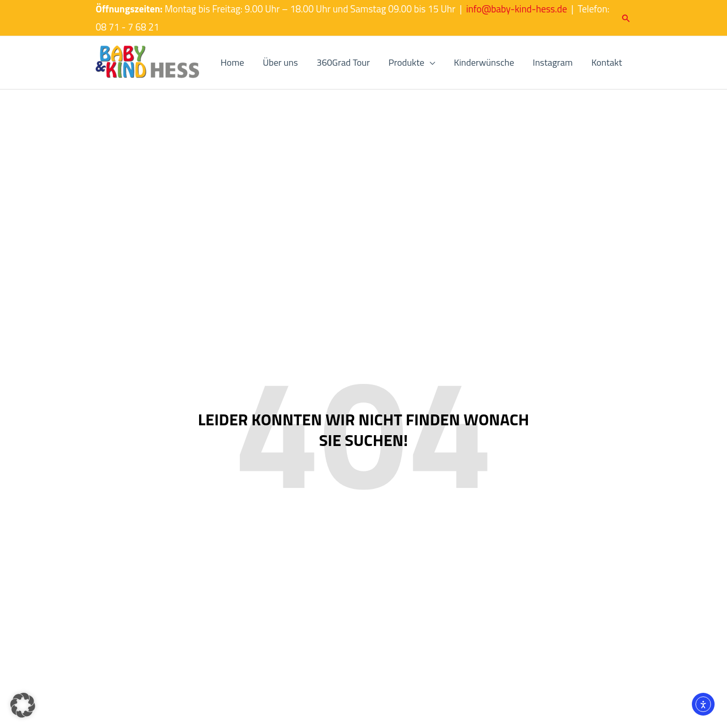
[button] (626, 18)
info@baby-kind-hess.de (516, 9)
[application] (430, 63)
